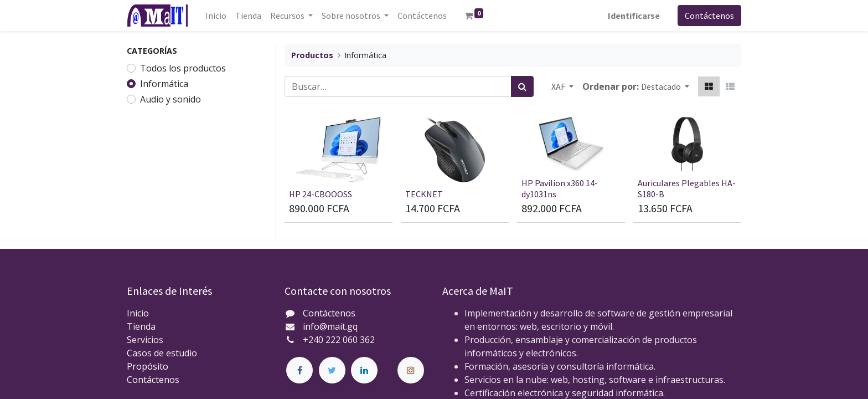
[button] (665, 86)
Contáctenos (709, 16)
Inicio (138, 313)
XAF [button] (559, 86)
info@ (315, 326)
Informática (164, 84)
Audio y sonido (170, 99)
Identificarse (634, 16)
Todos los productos (183, 68)
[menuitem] (216, 16)
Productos (312, 55)
